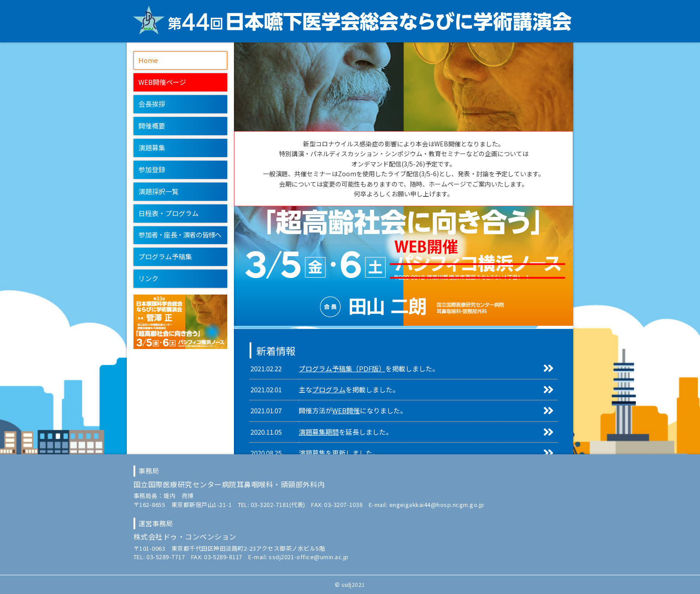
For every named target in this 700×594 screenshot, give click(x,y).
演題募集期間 (319, 432)
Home (148, 60)
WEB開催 (346, 410)
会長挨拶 (152, 104)
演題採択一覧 (158, 191)
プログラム (329, 389)
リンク (148, 278)
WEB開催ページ (162, 82)
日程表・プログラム (169, 213)
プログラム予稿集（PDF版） (342, 368)
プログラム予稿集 (165, 256)
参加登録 (152, 169)
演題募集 (152, 147)
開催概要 (152, 126)
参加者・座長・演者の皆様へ (180, 235)
